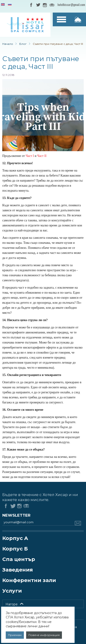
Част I (30, 156)
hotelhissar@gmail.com (71, 5)
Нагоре (12, 604)
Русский (10, 5)
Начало (8, 44)
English (3, 5)
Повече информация (44, 635)
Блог (23, 44)
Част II (42, 156)
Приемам (15, 635)
